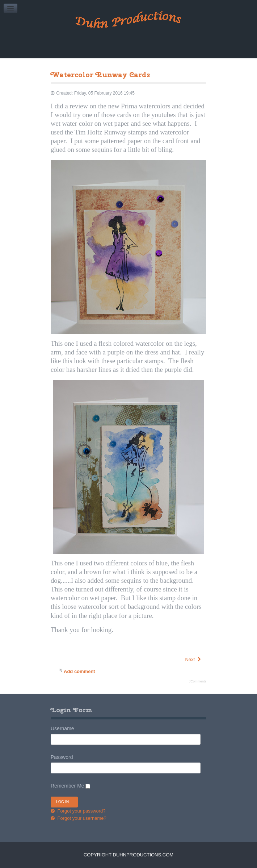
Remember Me (68, 786)
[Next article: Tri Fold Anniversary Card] (193, 659)
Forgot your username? (81, 818)
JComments (198, 681)
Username (62, 728)
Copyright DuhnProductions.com (128, 855)
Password (62, 757)
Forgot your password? (81, 811)
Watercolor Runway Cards (100, 74)
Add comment (79, 671)
